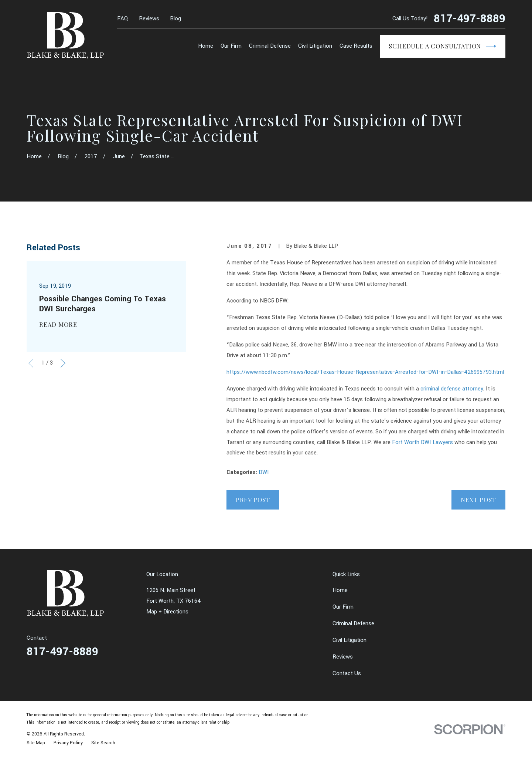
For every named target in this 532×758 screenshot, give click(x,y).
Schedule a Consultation (442, 46)
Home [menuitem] (206, 46)
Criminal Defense (353, 624)
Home (340, 590)
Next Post (478, 500)
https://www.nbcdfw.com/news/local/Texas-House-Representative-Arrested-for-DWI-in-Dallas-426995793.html (365, 372)
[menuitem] (36, 743)
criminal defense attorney (452, 389)
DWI (264, 472)
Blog (175, 19)
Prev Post (253, 500)
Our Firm (343, 607)
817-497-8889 (470, 19)
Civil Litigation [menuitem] (315, 46)
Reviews (149, 19)
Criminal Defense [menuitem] (270, 46)
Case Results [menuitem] (356, 46)
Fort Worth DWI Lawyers (422, 442)
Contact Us (347, 674)
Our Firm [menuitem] (231, 46)
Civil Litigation (349, 640)
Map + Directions (167, 612)
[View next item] (63, 363)
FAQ (122, 19)
